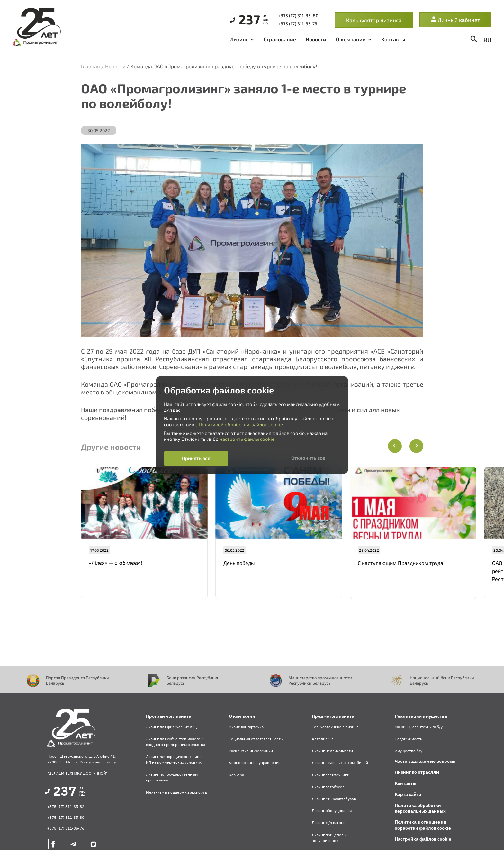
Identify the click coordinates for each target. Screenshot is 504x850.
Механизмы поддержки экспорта (176, 792)
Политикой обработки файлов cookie (241, 424)
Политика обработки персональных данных (420, 808)
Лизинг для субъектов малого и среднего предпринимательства (175, 742)
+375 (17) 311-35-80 (66, 817)
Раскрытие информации (251, 751)
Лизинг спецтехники (331, 775)
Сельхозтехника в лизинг (335, 727)
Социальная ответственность (256, 739)
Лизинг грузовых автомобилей (340, 763)
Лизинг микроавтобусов (334, 799)
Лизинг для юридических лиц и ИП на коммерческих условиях (174, 759)
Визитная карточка (246, 727)
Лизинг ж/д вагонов (330, 822)
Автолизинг (323, 739)
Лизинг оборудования (332, 811)
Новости (316, 39)
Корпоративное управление (255, 763)
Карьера (236, 775)
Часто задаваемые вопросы (425, 761)
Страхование (280, 39)
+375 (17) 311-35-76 (66, 828)
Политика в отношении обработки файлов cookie (423, 825)
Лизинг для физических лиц (171, 727)
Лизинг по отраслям (417, 772)
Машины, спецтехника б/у (419, 727)
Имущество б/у (409, 751)
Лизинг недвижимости (332, 751)
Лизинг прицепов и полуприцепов (329, 838)
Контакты (393, 39)
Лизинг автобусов (328, 787)
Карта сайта (408, 794)
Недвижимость (408, 739)
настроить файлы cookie (247, 439)
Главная (90, 66)
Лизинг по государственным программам (172, 777)
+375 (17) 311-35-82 (66, 806)
